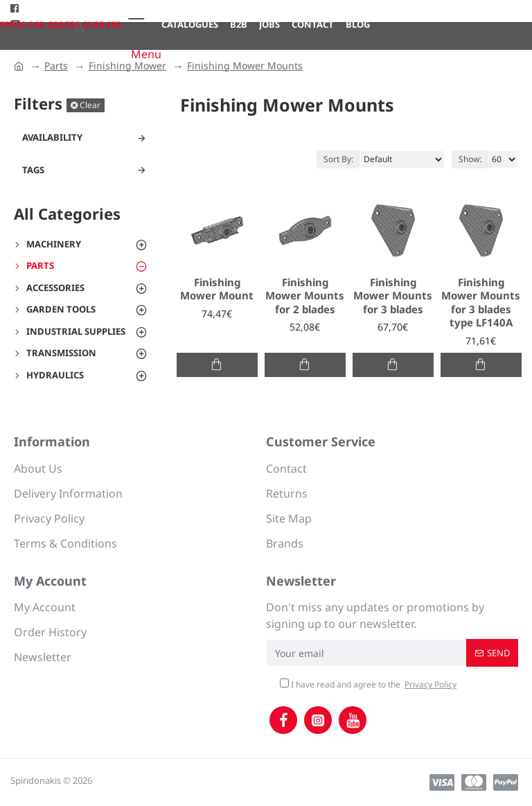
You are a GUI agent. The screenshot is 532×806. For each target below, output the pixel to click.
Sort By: (338, 159)
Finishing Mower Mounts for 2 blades (305, 296)
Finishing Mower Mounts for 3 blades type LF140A (481, 303)
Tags (33, 170)
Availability (52, 137)
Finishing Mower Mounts (245, 65)
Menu (146, 54)
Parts (56, 65)
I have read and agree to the (369, 685)
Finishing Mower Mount (217, 289)
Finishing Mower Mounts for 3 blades (393, 296)
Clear (90, 105)
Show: (470, 159)
